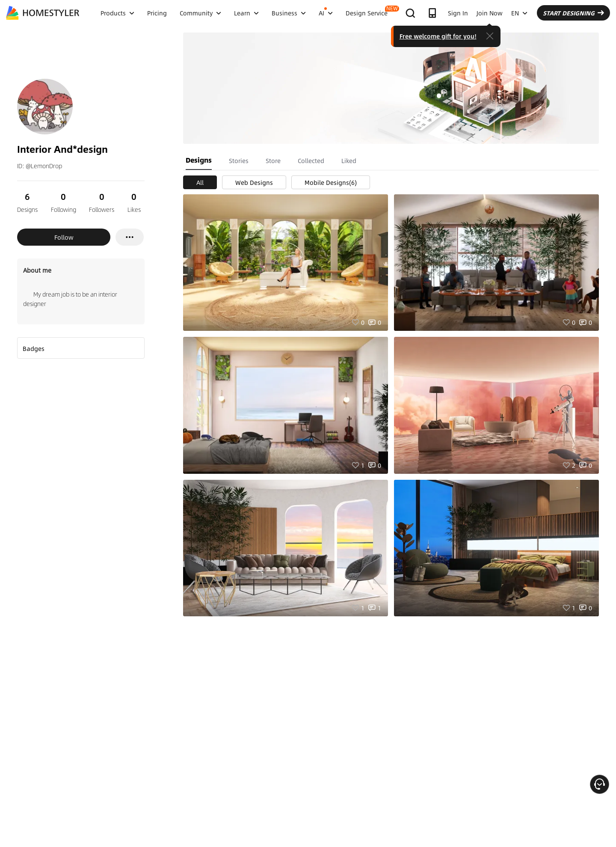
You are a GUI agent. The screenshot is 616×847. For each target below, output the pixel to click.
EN (519, 13)
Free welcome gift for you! (438, 36)
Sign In (458, 13)
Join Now (490, 13)
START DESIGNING (573, 13)
